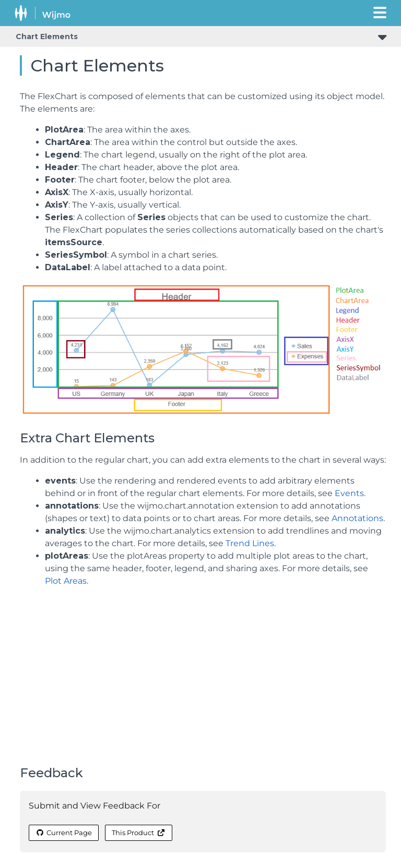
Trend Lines (250, 543)
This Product (138, 833)
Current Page (64, 833)
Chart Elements (47, 37)
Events (349, 493)
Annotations (357, 518)
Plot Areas (66, 581)
